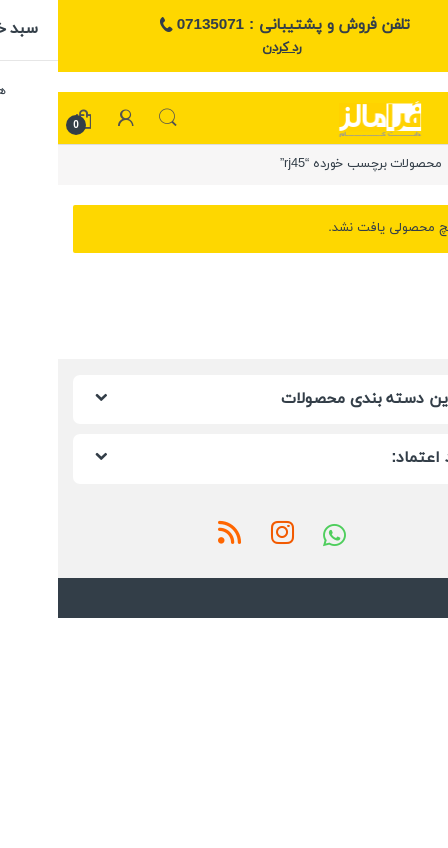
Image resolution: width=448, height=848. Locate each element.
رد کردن (224, 48)
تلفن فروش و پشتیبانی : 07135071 (224, 26)
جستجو (110, 118)
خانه (423, 164)
